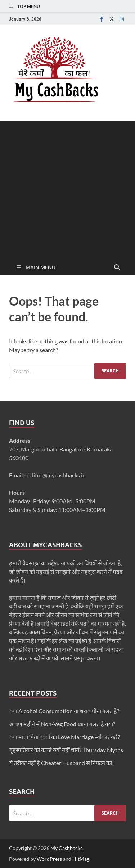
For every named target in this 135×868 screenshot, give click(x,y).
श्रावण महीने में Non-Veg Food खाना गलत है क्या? (62, 724)
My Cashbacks (66, 848)
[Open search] (117, 267)
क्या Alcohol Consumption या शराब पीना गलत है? (64, 711)
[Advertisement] (67, 188)
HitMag (81, 859)
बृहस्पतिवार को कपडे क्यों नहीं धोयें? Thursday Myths (66, 750)
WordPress (49, 859)
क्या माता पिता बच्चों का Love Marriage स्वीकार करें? (65, 737)
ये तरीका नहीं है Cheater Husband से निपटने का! (62, 763)
